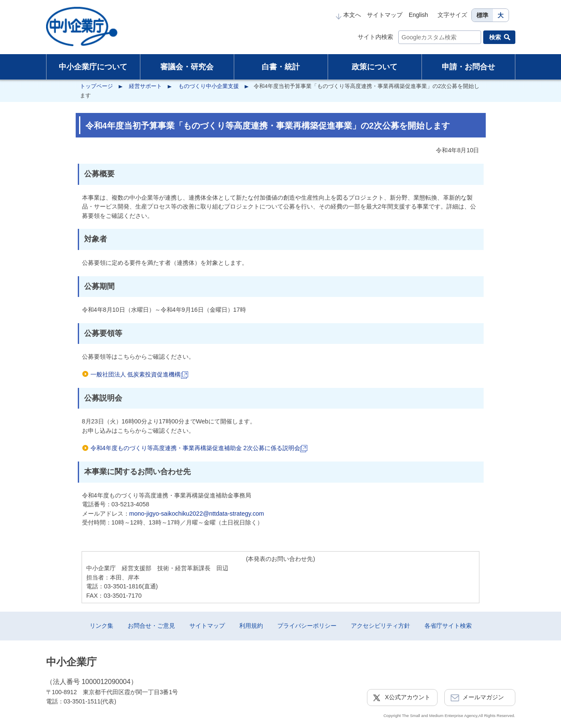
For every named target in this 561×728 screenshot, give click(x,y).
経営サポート (145, 86)
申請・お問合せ (468, 67)
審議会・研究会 (187, 67)
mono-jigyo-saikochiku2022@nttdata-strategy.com (197, 514)
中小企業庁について (93, 67)
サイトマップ (385, 15)
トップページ (96, 86)
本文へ (348, 15)
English (419, 15)
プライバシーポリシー (307, 626)
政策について (375, 67)
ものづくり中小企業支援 (209, 86)
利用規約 (251, 626)
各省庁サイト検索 (448, 626)
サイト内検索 (375, 37)
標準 (482, 15)
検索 (495, 37)
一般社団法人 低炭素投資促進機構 (139, 374)
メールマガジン (483, 697)
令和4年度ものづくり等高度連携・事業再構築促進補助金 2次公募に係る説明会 (199, 448)
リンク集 (101, 626)
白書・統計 (281, 67)
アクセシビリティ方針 (380, 626)
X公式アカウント (408, 697)
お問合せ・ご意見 (151, 626)
